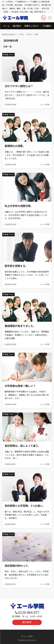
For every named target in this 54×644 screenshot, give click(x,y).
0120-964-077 (29, 612)
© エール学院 (27, 636)
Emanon (32, 640)
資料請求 (27, 622)
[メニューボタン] (50, 18)
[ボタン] (44, 18)
